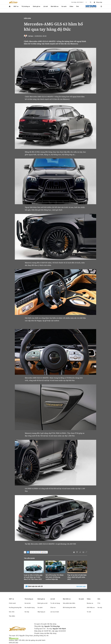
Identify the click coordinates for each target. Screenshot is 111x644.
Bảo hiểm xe (55, 6)
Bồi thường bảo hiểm (69, 607)
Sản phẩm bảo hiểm (69, 603)
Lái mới (45, 6)
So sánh (40, 607)
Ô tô (99, 603)
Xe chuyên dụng (30, 607)
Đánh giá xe (37, 6)
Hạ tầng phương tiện (15, 607)
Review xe (90, 603)
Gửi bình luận (81, 587)
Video (71, 6)
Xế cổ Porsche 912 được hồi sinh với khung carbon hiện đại (55, 577)
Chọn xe (53, 607)
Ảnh (77, 6)
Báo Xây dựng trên (39, 552)
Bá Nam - (31, 36)
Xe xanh (64, 6)
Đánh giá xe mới (42, 603)
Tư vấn (89, 612)
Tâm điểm (12, 616)
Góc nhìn (12, 612)
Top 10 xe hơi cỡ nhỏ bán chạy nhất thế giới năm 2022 (77, 577)
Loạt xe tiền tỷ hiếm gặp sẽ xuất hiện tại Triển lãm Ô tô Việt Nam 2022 (33, 577)
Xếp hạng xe (41, 612)
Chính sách (12, 603)
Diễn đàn (27, 18)
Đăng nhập (99, 2)
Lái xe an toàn (55, 612)
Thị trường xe (26, 6)
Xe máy (27, 612)
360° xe (16, 6)
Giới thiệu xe (91, 607)
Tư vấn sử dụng (55, 603)
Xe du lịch (28, 603)
